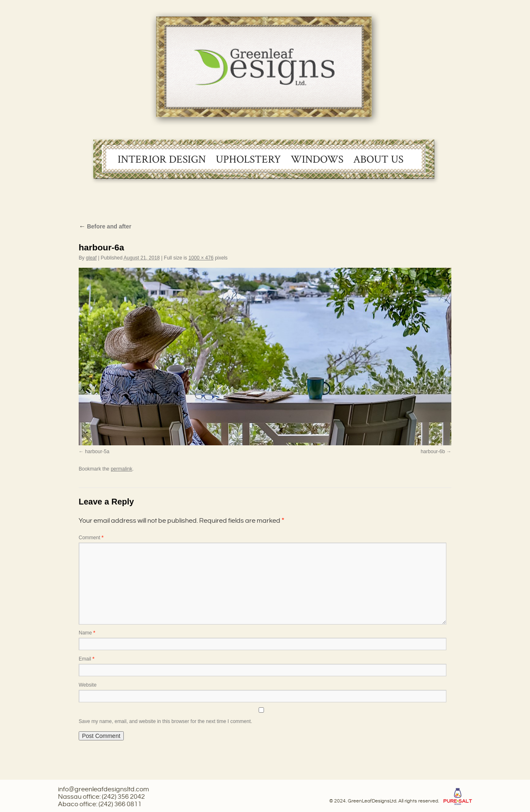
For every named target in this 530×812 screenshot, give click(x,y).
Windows (317, 159)
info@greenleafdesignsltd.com (104, 789)
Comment (91, 538)
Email (87, 659)
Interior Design (162, 159)
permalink (121, 469)
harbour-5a (97, 452)
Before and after (105, 226)
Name (87, 633)
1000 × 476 (201, 258)
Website (88, 685)
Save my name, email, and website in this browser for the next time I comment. (165, 721)
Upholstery (248, 159)
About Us (378, 159)
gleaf (91, 258)
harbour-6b (433, 452)
